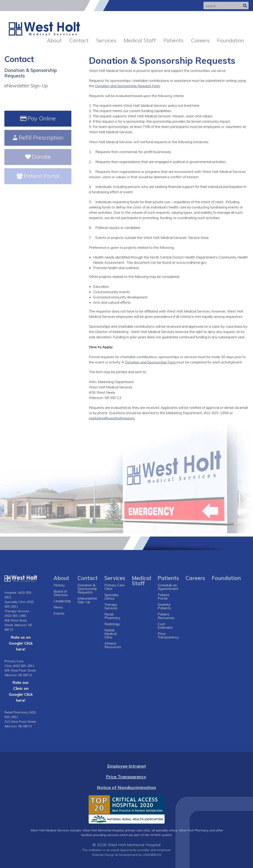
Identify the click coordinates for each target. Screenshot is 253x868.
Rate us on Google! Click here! (21, 643)
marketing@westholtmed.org (112, 418)
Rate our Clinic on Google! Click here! (21, 691)
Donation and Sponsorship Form (151, 362)
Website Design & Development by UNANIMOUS (127, 855)
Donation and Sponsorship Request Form (127, 86)
